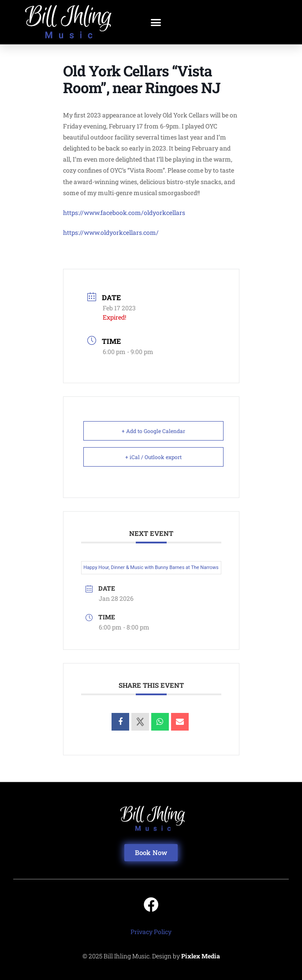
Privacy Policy (151, 932)
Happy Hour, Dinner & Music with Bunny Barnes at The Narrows (151, 567)
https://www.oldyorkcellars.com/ (111, 232)
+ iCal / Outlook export (153, 457)
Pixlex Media (201, 956)
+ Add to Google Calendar (153, 431)
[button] (156, 22)
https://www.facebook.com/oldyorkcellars (124, 213)
